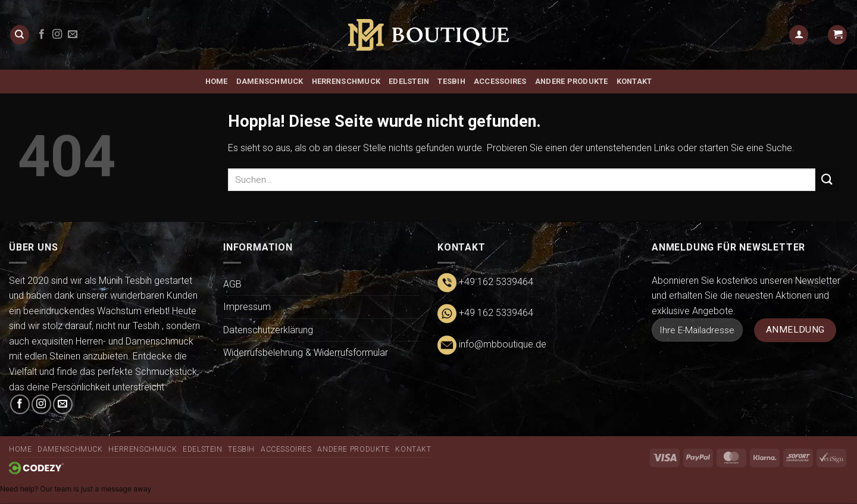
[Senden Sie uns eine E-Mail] (73, 35)
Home (217, 81)
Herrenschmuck (346, 81)
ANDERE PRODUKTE (572, 81)
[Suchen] (20, 35)
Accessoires (500, 81)
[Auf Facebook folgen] (42, 35)
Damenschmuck (270, 81)
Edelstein (409, 81)
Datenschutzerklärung (268, 330)
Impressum (247, 307)
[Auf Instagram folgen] (57, 35)
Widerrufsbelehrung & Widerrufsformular (306, 353)
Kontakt (634, 81)
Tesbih (451, 81)
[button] (799, 35)
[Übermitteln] (827, 179)
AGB (232, 284)
